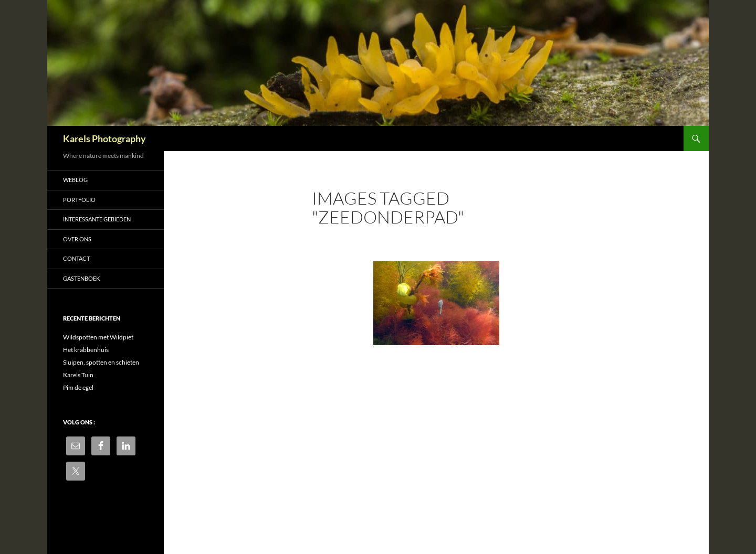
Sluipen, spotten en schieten (101, 362)
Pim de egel (78, 387)
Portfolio (79, 200)
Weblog (75, 180)
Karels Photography (104, 138)
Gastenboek (81, 278)
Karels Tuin (78, 375)
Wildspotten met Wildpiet (98, 337)
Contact (76, 258)
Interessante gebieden (97, 219)
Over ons (77, 239)
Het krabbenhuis (86, 350)
